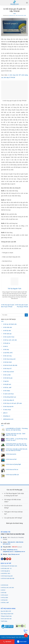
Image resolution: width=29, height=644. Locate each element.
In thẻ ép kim (4, 600)
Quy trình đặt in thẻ (6, 611)
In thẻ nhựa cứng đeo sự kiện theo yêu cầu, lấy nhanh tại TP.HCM (17, 450)
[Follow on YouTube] (10, 559)
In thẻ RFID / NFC (6, 573)
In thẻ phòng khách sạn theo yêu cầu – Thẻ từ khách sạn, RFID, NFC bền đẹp (16, 445)
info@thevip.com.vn (12, 550)
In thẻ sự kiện (4, 597)
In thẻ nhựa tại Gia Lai (12, 469)
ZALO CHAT (22, 642)
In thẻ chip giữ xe (5, 571)
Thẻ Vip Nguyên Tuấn (21, 16)
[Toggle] (3, 494)
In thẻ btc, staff (5, 602)
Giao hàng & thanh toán (7, 614)
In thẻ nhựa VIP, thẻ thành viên (9, 566)
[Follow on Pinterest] (7, 559)
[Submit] (26, 315)
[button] (27, 3)
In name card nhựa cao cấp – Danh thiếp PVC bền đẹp (16, 434)
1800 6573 (15, 547)
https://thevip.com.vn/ (14, 554)
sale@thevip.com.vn (8, 552)
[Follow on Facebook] (2, 559)
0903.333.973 (11, 542)
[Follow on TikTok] (5, 559)
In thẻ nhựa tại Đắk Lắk (12, 475)
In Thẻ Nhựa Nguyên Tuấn (11, 637)
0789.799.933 (19, 542)
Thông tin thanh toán (6, 616)
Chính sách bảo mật (6, 619)
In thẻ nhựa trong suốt (7, 576)
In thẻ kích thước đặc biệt (8, 578)
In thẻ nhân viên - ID (6, 568)
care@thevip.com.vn (20, 552)
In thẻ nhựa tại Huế (11, 459)
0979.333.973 (7, 544)
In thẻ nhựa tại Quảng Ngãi (13, 464)
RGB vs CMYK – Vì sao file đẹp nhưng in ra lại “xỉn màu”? (16, 439)
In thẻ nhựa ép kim (11, 454)
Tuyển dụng (4, 621)
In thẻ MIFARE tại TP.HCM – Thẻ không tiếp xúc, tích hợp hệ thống (17, 429)
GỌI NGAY (7, 642)
